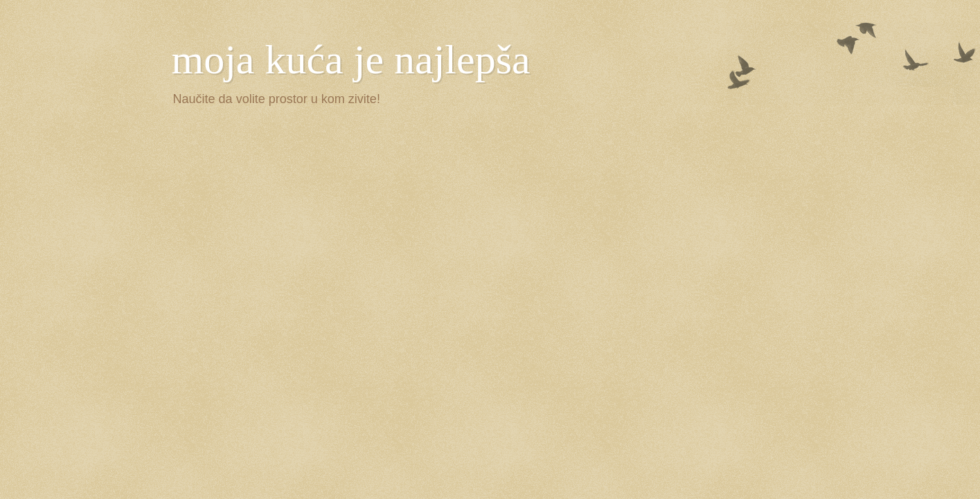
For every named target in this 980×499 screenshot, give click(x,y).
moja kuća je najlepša (351, 60)
